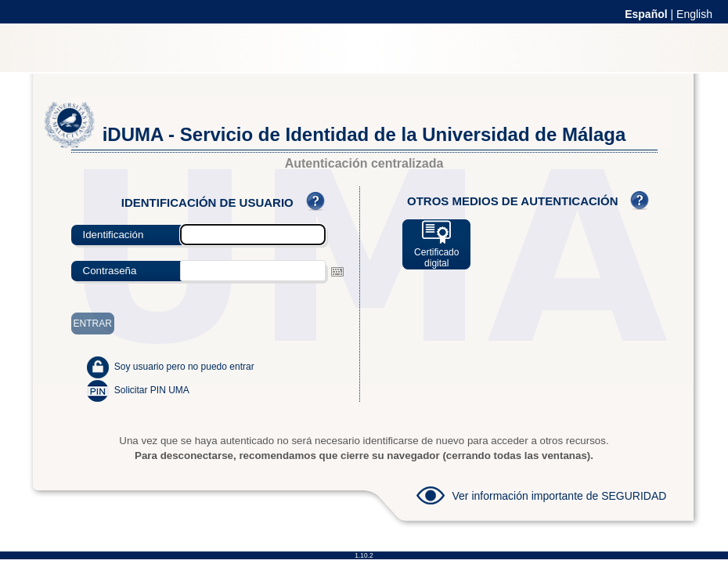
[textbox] (253, 271)
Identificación (114, 235)
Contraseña (110, 271)
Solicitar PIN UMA (152, 390)
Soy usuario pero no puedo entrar (184, 367)
